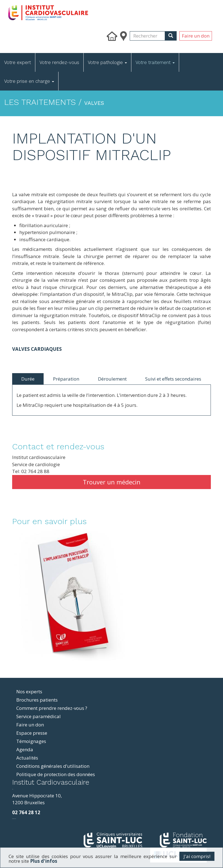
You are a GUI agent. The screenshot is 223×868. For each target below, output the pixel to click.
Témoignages (31, 741)
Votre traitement (155, 62)
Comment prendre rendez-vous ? (52, 708)
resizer (13, 789)
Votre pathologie (107, 62)
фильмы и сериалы (14, 819)
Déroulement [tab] (112, 379)
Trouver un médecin (112, 482)
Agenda (25, 749)
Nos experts (29, 692)
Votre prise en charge (29, 81)
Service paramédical (39, 716)
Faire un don (196, 36)
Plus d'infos (44, 861)
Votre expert (18, 62)
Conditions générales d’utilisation (53, 766)
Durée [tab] (28, 379)
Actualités (27, 758)
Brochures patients (37, 700)
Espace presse (32, 733)
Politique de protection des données (56, 774)
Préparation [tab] (66, 379)
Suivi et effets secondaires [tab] (173, 379)
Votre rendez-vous (59, 62)
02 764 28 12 (26, 812)
